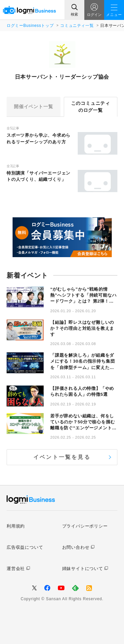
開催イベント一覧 (33, 107)
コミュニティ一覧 (77, 26)
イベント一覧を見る (62, 457)
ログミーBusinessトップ (30, 26)
